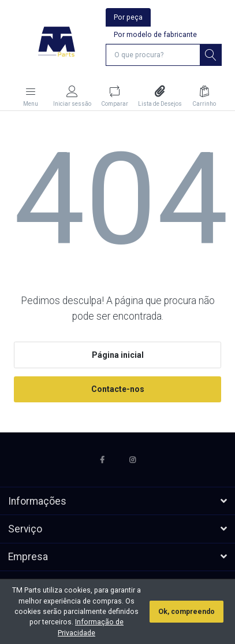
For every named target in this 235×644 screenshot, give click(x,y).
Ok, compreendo (186, 612)
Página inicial (118, 355)
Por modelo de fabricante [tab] (155, 35)
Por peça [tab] (128, 17)
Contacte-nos (118, 389)
